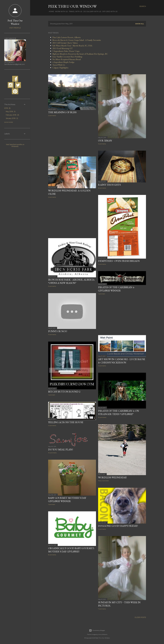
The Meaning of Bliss (62, 112)
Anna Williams (103, 634)
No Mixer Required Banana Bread (67, 59)
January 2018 (12, 118)
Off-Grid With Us (109, 12)
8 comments (102, 188)
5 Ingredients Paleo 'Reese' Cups (66, 51)
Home (51, 12)
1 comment (102, 294)
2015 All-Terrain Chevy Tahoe (65, 43)
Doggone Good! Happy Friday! (118, 526)
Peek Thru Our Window (72, 6)
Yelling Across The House (66, 422)
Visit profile (15, 28)
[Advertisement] (72, 136)
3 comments (102, 144)
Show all (140, 24)
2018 (7, 108)
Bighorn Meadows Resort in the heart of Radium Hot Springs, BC (80, 54)
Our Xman (105, 141)
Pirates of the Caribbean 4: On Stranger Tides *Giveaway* (119, 412)
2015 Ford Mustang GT (63, 48)
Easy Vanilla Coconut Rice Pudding (67, 57)
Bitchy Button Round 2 (64, 392)
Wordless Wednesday (112, 477)
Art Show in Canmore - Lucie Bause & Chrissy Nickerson (122, 361)
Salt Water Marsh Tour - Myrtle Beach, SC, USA (72, 46)
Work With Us (61, 12)
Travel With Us (75, 12)
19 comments (102, 417)
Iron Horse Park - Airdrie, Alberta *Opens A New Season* (71, 281)
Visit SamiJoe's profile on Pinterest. (15, 145)
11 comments (52, 335)
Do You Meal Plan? (61, 449)
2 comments (52, 116)
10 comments (52, 453)
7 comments (102, 609)
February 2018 (12, 115)
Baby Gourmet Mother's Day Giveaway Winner (67, 499)
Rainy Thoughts (109, 185)
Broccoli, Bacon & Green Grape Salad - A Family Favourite (77, 40)
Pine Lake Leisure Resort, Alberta (66, 37)
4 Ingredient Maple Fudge (63, 62)
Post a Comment (103, 481)
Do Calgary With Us (91, 12)
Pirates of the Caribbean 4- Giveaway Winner (116, 289)
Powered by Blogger (97, 630)
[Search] (143, 6)
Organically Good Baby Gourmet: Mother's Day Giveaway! (71, 550)
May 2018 (11, 112)
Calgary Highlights (60, 68)
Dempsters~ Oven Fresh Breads (119, 261)
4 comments (52, 426)
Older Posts (140, 617)
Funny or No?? (58, 331)
